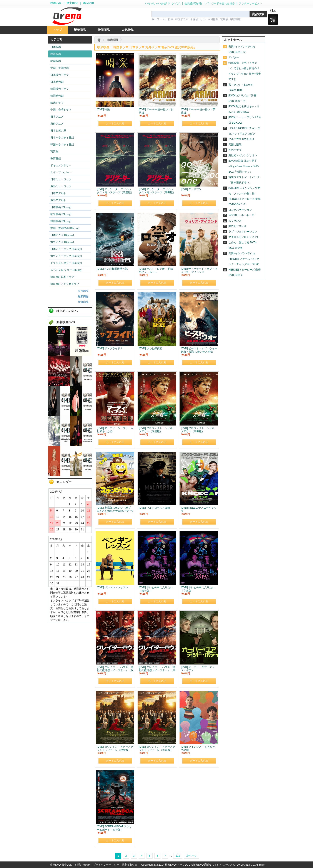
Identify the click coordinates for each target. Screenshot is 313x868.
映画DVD (56, 3)
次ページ (191, 856)
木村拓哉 (213, 19)
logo (67, 16)
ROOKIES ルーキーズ (241, 215)
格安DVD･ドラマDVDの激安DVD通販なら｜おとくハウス (199, 865)
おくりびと (235, 221)
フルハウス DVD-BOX (241, 139)
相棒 (170, 19)
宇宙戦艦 (235, 19)
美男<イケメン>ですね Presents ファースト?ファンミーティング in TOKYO (244, 259)
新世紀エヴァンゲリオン (243, 155)
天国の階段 (235, 145)
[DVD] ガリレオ (237, 226)
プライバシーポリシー (106, 865)
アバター (234, 57)
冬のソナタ (235, 150)
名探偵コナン (198, 19)
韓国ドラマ (182, 19)
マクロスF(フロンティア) (243, 237)
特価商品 (83, 302)
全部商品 (83, 291)
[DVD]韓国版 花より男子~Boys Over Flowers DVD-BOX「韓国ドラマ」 (244, 166)
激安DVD (72, 3)
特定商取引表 (130, 865)
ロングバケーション (240, 210)
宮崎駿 (224, 19)
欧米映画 (113, 40)
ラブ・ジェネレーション (243, 232)
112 (178, 856)
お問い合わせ (83, 865)
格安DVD (89, 3)
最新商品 (83, 296)
